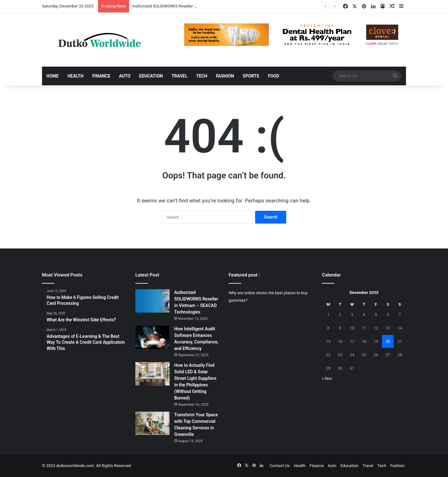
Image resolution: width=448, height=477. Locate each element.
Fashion (225, 76)
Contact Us (280, 466)
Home (53, 76)
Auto (125, 76)
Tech (202, 76)
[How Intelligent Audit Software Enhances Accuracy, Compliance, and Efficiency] (152, 337)
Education (151, 76)
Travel (179, 76)
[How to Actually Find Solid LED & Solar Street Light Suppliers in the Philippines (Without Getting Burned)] (152, 374)
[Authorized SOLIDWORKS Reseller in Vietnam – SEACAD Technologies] (152, 301)
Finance (101, 76)
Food (273, 76)
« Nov (327, 378)
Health (76, 76)
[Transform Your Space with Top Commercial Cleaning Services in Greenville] (152, 423)
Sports (251, 76)
